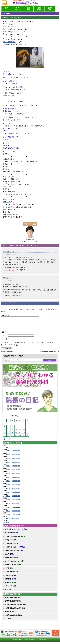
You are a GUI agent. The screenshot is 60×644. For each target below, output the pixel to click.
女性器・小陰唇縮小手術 (16, 539)
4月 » (9, 441)
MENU (4, 3)
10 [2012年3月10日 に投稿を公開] (28, 429)
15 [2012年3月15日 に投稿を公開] (20, 432)
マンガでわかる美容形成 (17, 9)
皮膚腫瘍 (11, 581)
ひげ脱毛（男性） (14, 567)
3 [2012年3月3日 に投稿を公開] (28, 426)
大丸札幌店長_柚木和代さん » (49, 354)
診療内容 (28, 9)
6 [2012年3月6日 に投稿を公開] (12, 429)
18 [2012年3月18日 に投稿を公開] (5, 435)
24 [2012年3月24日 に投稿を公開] (28, 435)
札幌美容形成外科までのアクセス (16, 607)
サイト (4, 341)
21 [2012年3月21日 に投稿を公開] (16, 435)
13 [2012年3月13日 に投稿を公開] (12, 432)
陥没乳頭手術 (12, 535)
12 (19, 453)
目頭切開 (11, 585)
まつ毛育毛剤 (12, 574)
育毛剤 (10, 571)
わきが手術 (15, 549)
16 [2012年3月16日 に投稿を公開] (24, 432)
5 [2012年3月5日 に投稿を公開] (9, 429)
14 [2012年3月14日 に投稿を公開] (16, 432)
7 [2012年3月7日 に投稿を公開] (16, 429)
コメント (5, 315)
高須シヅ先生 (21, 22)
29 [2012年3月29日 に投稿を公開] (20, 438)
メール (4, 338)
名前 (4, 334)
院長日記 (7, 9)
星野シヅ (6, 202)
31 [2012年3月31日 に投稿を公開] (28, 438)
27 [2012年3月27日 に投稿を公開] (12, 438)
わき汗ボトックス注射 (15, 553)
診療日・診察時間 (50, 9)
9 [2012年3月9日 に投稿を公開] (24, 429)
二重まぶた (12, 542)
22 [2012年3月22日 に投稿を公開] (20, 435)
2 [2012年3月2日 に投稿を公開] (24, 426)
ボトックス (12, 588)
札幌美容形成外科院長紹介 (14, 618)
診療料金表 (39, 9)
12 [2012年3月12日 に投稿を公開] (9, 432)
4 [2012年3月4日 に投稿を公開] (5, 429)
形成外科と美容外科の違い (14, 603)
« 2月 (4, 441)
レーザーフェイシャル (15, 563)
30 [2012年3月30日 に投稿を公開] (24, 438)
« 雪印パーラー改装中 (8, 354)
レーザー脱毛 (12, 560)
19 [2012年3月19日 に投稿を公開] (9, 435)
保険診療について (11, 614)
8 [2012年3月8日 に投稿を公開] (20, 429)
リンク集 (8, 621)
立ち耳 (10, 556)
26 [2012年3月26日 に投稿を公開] (9, 438)
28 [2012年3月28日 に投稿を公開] (16, 438)
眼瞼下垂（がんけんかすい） (17, 532)
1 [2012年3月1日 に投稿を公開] (20, 426)
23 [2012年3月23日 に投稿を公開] (24, 435)
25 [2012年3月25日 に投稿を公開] (5, 438)
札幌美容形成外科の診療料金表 (15, 610)
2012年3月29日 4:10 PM (9, 254)
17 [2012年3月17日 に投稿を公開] (28, 432)
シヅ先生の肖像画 (9, 42)
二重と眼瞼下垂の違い (12, 546)
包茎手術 (11, 578)
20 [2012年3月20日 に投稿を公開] (12, 435)
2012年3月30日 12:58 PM (10, 281)
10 (15, 453)
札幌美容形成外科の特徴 (13, 600)
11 (17, 453)
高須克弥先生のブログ (15, 29)
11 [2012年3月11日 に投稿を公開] (5, 432)
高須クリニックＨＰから (31, 242)
